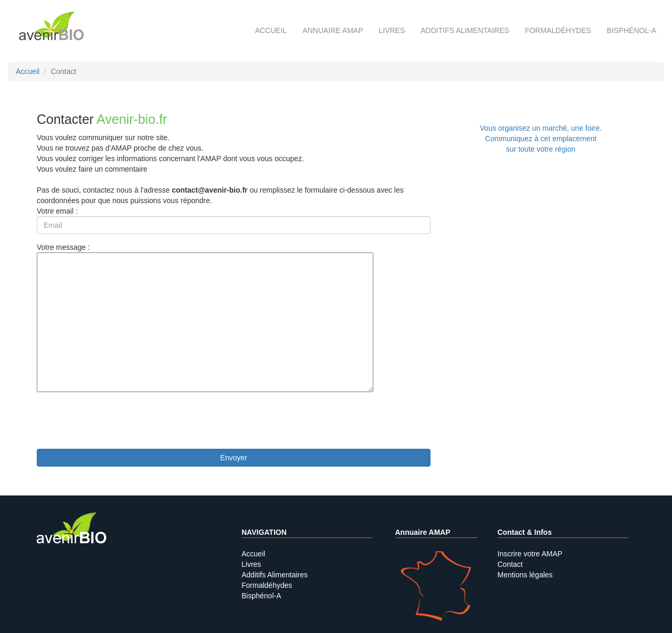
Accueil (271, 30)
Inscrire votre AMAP (530, 554)
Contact (510, 564)
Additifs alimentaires (465, 30)
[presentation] (117, 420)
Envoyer (233, 458)
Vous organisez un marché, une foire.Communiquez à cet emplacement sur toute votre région (541, 139)
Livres (392, 30)
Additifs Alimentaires (275, 575)
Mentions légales (525, 575)
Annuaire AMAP (333, 30)
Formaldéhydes (558, 30)
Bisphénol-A (632, 30)
